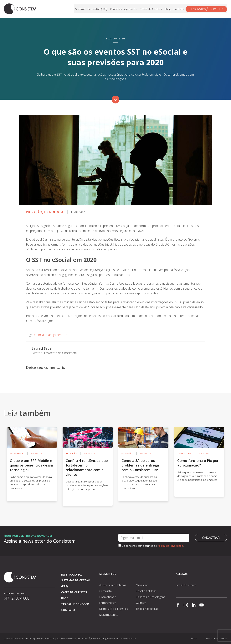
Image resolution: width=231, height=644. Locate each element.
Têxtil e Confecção (147, 609)
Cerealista (105, 591)
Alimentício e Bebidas (113, 585)
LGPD (194, 639)
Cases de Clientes (151, 9)
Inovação (34, 212)
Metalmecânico (109, 615)
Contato (179, 9)
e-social (39, 335)
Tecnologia (54, 212)
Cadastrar (211, 538)
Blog (168, 9)
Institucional (72, 574)
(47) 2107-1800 (17, 598)
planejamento (55, 335)
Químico (141, 603)
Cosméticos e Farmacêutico (108, 600)
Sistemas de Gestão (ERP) (91, 9)
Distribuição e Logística (114, 609)
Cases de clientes (74, 592)
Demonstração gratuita (206, 9)
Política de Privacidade (170, 546)
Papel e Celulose (146, 591)
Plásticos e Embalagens (151, 597)
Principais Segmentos (124, 9)
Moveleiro (142, 585)
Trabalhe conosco (75, 604)
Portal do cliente (186, 585)
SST (68, 335)
